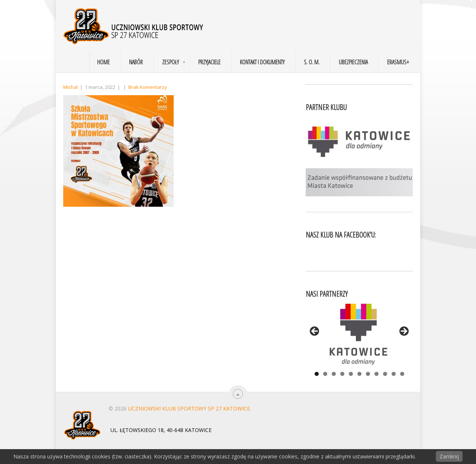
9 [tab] (385, 374)
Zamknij (449, 456)
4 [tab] (342, 374)
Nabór (136, 62)
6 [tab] (359, 374)
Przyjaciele (209, 62)
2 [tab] (325, 374)
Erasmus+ (398, 62)
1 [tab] (317, 374)
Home (103, 62)
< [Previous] (315, 332)
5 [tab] (351, 374)
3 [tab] (334, 374)
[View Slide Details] (359, 334)
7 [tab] (368, 374)
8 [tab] (377, 374)
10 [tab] (394, 374)
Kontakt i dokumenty (262, 62)
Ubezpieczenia (353, 62)
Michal (70, 87)
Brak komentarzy (148, 87)
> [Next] (403, 332)
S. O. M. (312, 62)
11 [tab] (402, 374)
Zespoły (171, 62)
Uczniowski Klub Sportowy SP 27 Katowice (189, 408)
